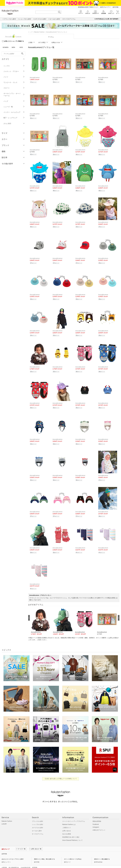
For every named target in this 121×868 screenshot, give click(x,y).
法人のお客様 (67, 829)
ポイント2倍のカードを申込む (73, 854)
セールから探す (37, 826)
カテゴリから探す (38, 823)
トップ (30, 32)
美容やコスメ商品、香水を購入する (44, 854)
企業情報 (4, 863)
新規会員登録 (97, 816)
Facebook (96, 819)
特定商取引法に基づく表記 (71, 832)
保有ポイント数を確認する (102, 854)
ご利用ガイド (67, 823)
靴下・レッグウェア (14, 118)
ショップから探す (38, 820)
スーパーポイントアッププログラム (74, 816)
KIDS (21, 47)
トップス (14, 66)
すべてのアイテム (38, 829)
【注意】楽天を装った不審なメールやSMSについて (60, 774)
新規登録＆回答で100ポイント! (88, 7)
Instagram (96, 822)
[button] (41, 616)
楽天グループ (105, 7)
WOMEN (6, 47)
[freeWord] (13, 54)
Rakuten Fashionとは (69, 820)
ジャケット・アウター (14, 71)
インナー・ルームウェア (14, 112)
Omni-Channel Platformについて (73, 835)
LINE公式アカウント (99, 825)
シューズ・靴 (14, 107)
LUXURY (4, 819)
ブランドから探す (38, 816)
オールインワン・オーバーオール (14, 95)
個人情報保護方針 (14, 863)
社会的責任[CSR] (26, 863)
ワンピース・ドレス (14, 82)
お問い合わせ (67, 826)
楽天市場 (115, 7)
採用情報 (35, 863)
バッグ (14, 101)
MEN (13, 47)
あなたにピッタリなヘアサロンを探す (13, 854)
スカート (14, 88)
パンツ (14, 77)
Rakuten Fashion (39, 32)
